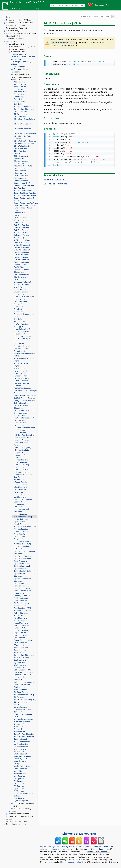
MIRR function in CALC (55, 179)
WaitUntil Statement (22, 756)
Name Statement (21, 531)
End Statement (20, 287)
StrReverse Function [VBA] (25, 699)
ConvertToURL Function (24, 186)
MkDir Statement (21, 519)
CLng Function (20, 171)
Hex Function (19, 420)
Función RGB (19, 628)
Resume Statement (22, 625)
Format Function (21, 351)
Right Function (20, 633)
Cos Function (19, 188)
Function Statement (22, 376)
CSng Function (20, 210)
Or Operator (19, 583)
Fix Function (19, 344)
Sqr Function (19, 680)
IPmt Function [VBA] (22, 447)
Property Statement (22, 596)
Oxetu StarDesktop (22, 685)
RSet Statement (21, 643)
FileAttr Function (21, 324)
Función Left (19, 492)
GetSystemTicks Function (24, 401)
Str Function (19, 697)
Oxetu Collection (21, 176)
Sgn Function (19, 662)
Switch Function (21, 707)
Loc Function (19, 502)
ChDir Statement (21, 156)
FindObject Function (22, 336)
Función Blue (19, 102)
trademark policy (74, 862)
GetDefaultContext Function (22, 384)
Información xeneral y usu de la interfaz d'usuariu (22, 48)
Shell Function (20, 665)
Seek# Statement (21, 653)
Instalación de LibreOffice (17, 821)
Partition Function (21, 586)
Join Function (19, 477)
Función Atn (19, 94)
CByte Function (20, 114)
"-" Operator (19, 779)
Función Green (20, 415)
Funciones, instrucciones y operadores (23, 70)
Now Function (20, 539)
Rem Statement (20, 618)
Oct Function (19, 549)
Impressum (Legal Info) (50, 846)
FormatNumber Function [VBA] (24, 360)
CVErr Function (20, 220)
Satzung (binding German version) (55, 849)
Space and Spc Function (24, 672)
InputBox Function (22, 440)
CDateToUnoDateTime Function (23, 125)
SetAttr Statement (21, 657)
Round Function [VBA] (23, 640)
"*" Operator (19, 781)
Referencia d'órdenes (20, 52)
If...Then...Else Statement (24, 428)
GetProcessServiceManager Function (25, 392)
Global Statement (21, 405)
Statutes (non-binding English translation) (94, 846)
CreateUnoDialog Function (25, 193)
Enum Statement (21, 289)
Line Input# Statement (23, 499)
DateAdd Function (21, 225)
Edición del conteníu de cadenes (23, 795)
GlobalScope (19, 97)
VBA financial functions (55, 183)
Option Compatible (22, 178)
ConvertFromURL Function (25, 183)
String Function (20, 702)
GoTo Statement (21, 413)
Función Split (19, 677)
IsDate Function (21, 457)
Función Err (19, 307)
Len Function (19, 494)
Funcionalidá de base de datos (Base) (21, 33)
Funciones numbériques (24, 546)
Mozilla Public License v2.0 (99, 852)
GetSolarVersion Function (25, 398)
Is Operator (19, 452)
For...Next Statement (23, 346)
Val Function (19, 751)
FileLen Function (21, 334)
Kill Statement (20, 480)
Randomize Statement (23, 611)
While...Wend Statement (24, 766)
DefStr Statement (21, 267)
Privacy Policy (68, 846)
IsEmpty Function (21, 460)
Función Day (19, 237)
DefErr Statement (21, 255)
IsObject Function (21, 472)
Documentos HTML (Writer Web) (20, 23)
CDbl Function (20, 151)
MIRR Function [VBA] (23, 517)
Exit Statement (20, 319)
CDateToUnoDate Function (25, 141)
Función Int (19, 445)
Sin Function (19, 667)
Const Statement (21, 181)
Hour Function (20, 423)
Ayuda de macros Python (19, 814)
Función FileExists (21, 331)
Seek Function (20, 650)
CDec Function (20, 153)
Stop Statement (20, 690)
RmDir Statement (21, 635)
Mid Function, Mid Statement (21, 510)
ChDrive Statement (22, 158)
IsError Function (21, 462)
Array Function (20, 87)
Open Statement (21, 561)
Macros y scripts (13, 41)
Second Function (21, 648)
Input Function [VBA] (23, 438)
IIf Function (19, 425)
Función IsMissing (21, 465)
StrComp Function (21, 692)
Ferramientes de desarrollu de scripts (20, 818)
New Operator (20, 534)
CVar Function (20, 218)
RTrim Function (20, 645)
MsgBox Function (21, 529)
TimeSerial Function (22, 722)
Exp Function (19, 321)
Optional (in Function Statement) (23, 580)
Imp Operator (19, 430)
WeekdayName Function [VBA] (24, 762)
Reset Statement (21, 623)
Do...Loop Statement (22, 282)
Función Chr (19, 163)
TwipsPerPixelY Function (24, 737)
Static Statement (21, 687)
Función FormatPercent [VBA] (24, 365)
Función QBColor (21, 606)
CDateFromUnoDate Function (22, 137)
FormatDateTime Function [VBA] (25, 355)
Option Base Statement (24, 564)
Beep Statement (21, 99)
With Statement (20, 769)
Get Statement (20, 403)
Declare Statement (22, 242)
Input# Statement (21, 443)
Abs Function (19, 82)
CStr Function (20, 213)
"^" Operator (19, 791)
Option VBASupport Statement (22, 575)
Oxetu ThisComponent (23, 714)
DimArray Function (22, 275)
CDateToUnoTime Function (25, 134)
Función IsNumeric (22, 470)
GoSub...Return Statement (25, 410)
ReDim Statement (21, 613)
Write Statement (21, 771)
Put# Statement (21, 601)
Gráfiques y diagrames (15, 39)
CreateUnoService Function (25, 198)
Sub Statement (20, 704)
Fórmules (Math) (13, 36)
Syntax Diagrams (18, 67)
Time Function (20, 727)
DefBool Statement (22, 245)
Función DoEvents (21, 284)
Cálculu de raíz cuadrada (24, 682)
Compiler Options (19, 54)
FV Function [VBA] (22, 378)
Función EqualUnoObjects (25, 297)
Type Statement (20, 739)
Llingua (37, 8)
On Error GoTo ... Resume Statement (25, 552)
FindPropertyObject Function (22, 340)
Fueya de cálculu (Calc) (15, 25)
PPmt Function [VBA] (23, 591)
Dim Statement (20, 277)
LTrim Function (20, 489)
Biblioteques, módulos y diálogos (21, 63)
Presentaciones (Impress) (16, 28)
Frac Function (20, 368)
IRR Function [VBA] (22, 450)
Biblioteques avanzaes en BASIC (23, 805)
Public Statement (21, 598)
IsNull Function (20, 467)
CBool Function (20, 111)
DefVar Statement (21, 270)
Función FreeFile (21, 371)
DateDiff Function (21, 228)
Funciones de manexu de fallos (24, 315)
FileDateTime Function (23, 329)
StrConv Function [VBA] (24, 695)
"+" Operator (19, 783)
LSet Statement (20, 487)
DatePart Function (21, 230)
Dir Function (19, 279)
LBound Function (21, 482)
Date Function (20, 223)
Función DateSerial (22, 233)
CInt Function (20, 168)
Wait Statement (20, 754)
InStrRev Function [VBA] (24, 435)
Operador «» (19, 788)
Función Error (20, 312)
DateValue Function (22, 235)
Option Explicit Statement (25, 571)
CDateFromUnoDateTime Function (24, 120)
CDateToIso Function (23, 146)
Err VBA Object (20, 309)
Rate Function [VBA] (22, 608)
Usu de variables (21, 798)
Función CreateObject (23, 191)
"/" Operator (19, 786)
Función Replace (21, 620)
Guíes (14, 811)
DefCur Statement (21, 247)
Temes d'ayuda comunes (16, 824)
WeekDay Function (22, 759)
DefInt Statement (21, 257)
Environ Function (21, 292)
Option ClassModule (22, 566)
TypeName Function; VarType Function (22, 743)
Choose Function (21, 161)
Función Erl (19, 304)
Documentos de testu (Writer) (18, 20)
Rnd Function (19, 638)
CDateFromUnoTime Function (22, 130)
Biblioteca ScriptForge (23, 808)
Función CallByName (23, 107)
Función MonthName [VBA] (25, 527)
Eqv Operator (19, 299)
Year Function (20, 776)
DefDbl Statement (21, 252)
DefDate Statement (22, 250)
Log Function (19, 507)
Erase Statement (21, 302)
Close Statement (21, 173)
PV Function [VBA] (22, 603)
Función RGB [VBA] (22, 630)
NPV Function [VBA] (22, 544)
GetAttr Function (21, 381)
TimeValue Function (22, 724)
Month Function (21, 524)
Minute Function (21, 514)
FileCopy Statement (22, 326)
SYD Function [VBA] (22, 709)
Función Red (19, 615)
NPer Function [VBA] (23, 541)
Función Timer (20, 729)
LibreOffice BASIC (16, 44)
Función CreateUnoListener (25, 195)
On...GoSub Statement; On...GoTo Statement (24, 557)
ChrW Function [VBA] (23, 166)
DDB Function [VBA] (23, 240)
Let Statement (20, 497)
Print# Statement (21, 593)
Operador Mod (20, 522)
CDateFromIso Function (24, 144)
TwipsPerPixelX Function (24, 734)
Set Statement (20, 660)
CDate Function (20, 149)
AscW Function (20, 92)
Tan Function (19, 712)
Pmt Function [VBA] (22, 588)
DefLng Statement (22, 260)
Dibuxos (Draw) (13, 31)
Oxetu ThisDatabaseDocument (24, 718)
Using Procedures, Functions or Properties (23, 58)
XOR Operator (20, 774)
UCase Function (20, 749)
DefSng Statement (22, 265)
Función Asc (19, 89)
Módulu (13, 8)
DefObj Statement (21, 262)
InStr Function (20, 433)
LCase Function (20, 485)
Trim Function (20, 732)
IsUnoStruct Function (23, 475)
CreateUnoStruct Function (25, 205)
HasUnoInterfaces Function (25, 418)
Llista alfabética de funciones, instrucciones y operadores (22, 77)
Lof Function (19, 504)
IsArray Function (21, 455)
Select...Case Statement (24, 109)
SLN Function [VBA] (22, 670)
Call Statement (20, 104)
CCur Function (20, 116)
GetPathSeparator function (25, 396)
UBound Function (21, 746)
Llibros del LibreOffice (79, 833)
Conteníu (7, 17)
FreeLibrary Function (22, 373)
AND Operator (20, 84)
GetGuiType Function (23, 388)
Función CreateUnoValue (24, 208)
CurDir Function (21, 215)
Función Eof (19, 294)
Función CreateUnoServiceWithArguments (25, 202)
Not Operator (19, 536)
